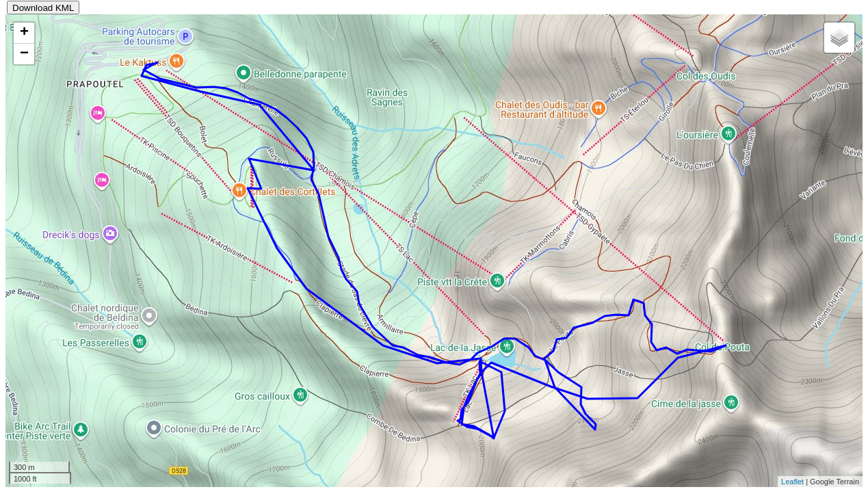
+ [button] (24, 33)
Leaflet (792, 482)
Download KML (43, 8)
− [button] (24, 54)
